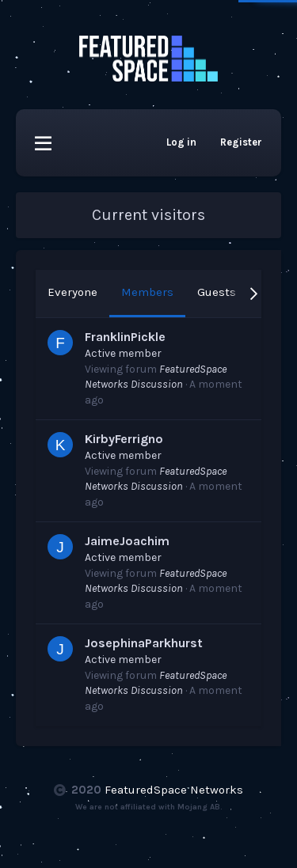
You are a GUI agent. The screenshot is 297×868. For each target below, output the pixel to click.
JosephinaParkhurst (144, 643)
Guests (217, 292)
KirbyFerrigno (124, 439)
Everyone (72, 292)
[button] (43, 143)
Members (147, 292)
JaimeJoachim (127, 541)
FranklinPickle (125, 337)
